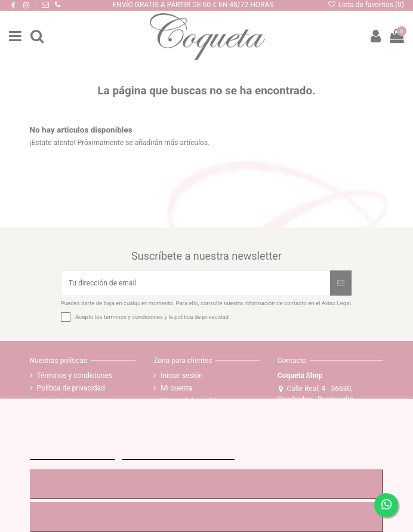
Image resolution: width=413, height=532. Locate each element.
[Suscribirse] (341, 283)
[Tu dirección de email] (196, 283)
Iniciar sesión (182, 376)
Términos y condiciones (75, 376)
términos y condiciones (133, 317)
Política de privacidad (71, 388)
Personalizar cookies (178, 454)
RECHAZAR (207, 484)
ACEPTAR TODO (207, 517)
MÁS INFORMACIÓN (73, 454)
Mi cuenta (176, 388)
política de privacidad (201, 317)
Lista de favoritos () (366, 5)
